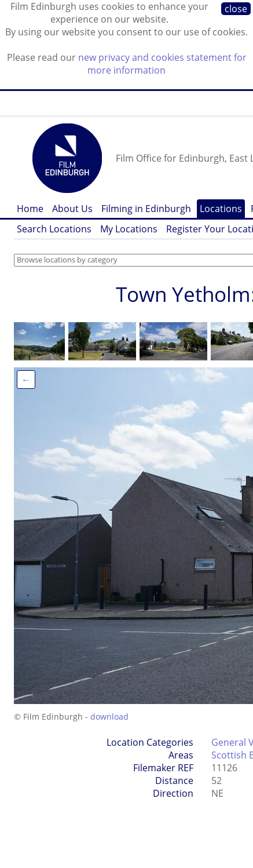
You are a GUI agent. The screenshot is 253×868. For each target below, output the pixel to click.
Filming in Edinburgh (146, 209)
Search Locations (54, 229)
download (109, 716)
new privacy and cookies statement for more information (162, 64)
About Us (72, 209)
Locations (221, 209)
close (236, 9)
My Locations (129, 229)
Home (30, 209)
